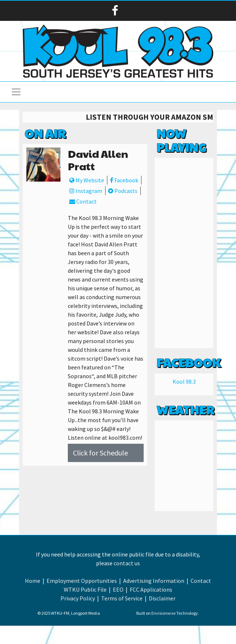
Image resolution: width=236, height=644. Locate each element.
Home (33, 581)
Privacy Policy (78, 598)
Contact (83, 201)
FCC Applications (151, 589)
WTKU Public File (85, 589)
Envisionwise (163, 613)
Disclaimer (162, 598)
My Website (87, 180)
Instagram (86, 191)
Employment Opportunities (82, 581)
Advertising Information (154, 581)
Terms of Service (122, 598)
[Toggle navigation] (16, 92)
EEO (118, 589)
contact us (127, 563)
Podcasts (123, 191)
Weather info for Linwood (184, 504)
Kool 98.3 (184, 381)
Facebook (124, 180)
